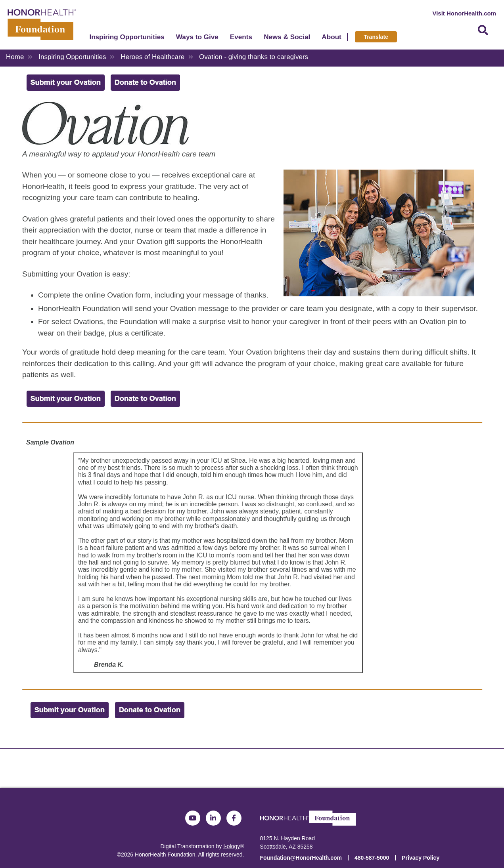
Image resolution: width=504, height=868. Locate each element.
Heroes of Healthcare (152, 57)
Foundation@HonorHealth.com (301, 858)
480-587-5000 (372, 858)
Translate (380, 39)
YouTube (193, 818)
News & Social (291, 39)
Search (483, 33)
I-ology (232, 846)
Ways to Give (201, 39)
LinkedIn (213, 818)
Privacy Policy (421, 858)
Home (15, 57)
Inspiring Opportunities (131, 39)
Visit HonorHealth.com (464, 13)
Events (245, 39)
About (336, 39)
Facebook (234, 818)
